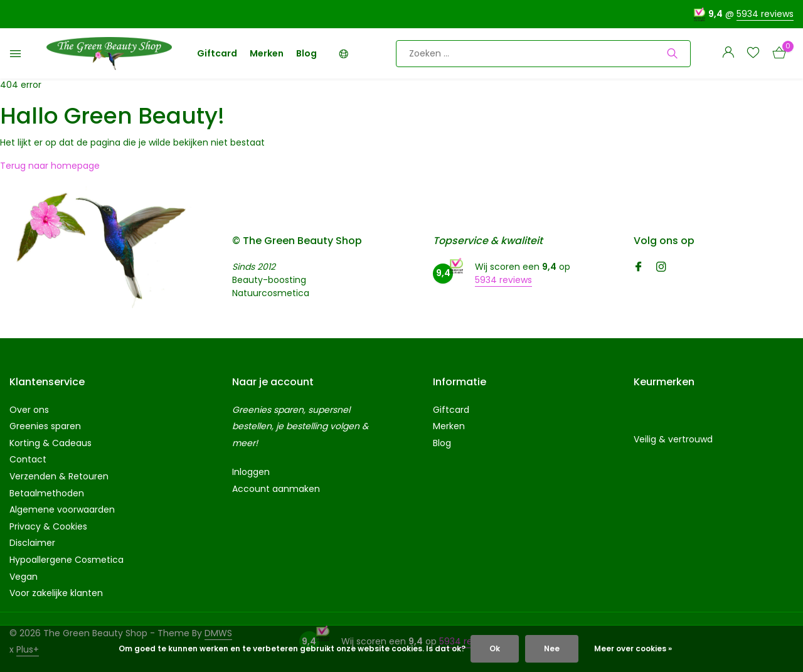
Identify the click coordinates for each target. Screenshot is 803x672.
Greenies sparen (45, 426)
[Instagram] (661, 268)
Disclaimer (32, 543)
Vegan (24, 577)
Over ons (29, 410)
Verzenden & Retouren (59, 476)
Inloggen (251, 472)
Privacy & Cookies (48, 526)
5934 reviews (765, 14)
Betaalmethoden (47, 493)
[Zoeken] (543, 54)
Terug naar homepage (50, 166)
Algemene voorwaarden (62, 509)
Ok (495, 648)
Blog (306, 53)
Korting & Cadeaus (51, 443)
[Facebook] (639, 268)
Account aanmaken (276, 489)
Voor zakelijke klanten (56, 593)
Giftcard (217, 53)
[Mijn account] (728, 54)
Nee (552, 648)
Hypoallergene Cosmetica (66, 560)
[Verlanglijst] (753, 54)
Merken (267, 53)
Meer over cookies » (633, 648)
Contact (28, 459)
